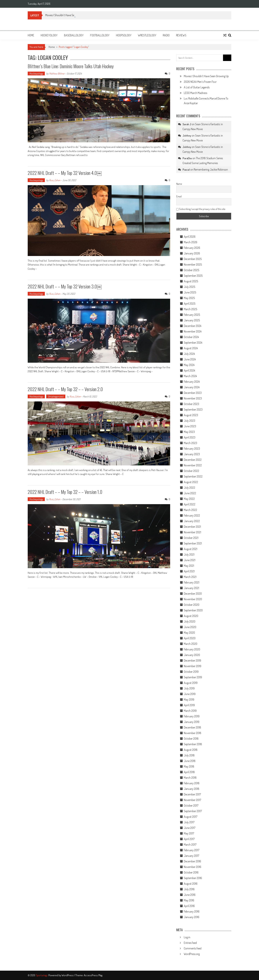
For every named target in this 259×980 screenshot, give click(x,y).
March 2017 (190, 845)
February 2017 (192, 850)
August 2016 (191, 884)
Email (179, 196)
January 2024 (192, 387)
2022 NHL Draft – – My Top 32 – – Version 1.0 (65, 492)
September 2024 (193, 343)
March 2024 (190, 376)
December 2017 (192, 794)
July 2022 (189, 488)
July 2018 (189, 755)
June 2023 (190, 426)
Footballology (100, 35)
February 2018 (192, 783)
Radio (166, 35)
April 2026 (190, 237)
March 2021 (190, 577)
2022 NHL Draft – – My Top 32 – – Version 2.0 (65, 389)
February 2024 (192, 382)
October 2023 (191, 404)
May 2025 (189, 298)
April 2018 (189, 772)
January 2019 (192, 722)
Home (31, 35)
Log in (187, 937)
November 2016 (193, 867)
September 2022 (193, 476)
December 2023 (193, 393)
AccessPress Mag (93, 975)
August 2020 (191, 616)
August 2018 (191, 750)
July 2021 (189, 554)
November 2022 (193, 465)
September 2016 (193, 878)
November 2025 (193, 264)
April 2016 (189, 906)
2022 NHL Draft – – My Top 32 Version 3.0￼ (65, 286)
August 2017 (191, 817)
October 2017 (191, 805)
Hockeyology (49, 35)
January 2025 (192, 320)
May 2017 (189, 833)
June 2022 (190, 493)
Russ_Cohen (55, 180)
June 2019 (190, 694)
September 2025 (193, 276)
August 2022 (191, 482)
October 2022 (191, 471)
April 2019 (189, 705)
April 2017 (189, 839)
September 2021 (193, 543)
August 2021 (191, 549)
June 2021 (190, 560)
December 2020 (193, 594)
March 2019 (190, 711)
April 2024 (189, 370)
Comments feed (193, 948)
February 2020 (192, 649)
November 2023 (193, 398)
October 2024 (191, 337)
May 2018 (189, 766)
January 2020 (192, 655)
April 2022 (190, 504)
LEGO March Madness (196, 93)
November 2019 (193, 666)
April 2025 (190, 304)
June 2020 (190, 627)
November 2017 (192, 800)
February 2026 (192, 248)
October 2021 (191, 538)
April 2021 (189, 571)
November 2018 (193, 733)
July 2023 (189, 421)
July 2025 (189, 287)
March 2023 (190, 443)
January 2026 (192, 253)
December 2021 (192, 527)
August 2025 (191, 281)
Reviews (181, 35)
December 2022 (193, 460)
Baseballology (74, 35)
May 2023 (189, 432)
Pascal (186, 170)
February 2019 (192, 716)
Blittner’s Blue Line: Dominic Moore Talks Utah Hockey (71, 66)
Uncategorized (56, 396)
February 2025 (192, 315)
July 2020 (190, 621)
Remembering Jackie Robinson (211, 169)
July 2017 (189, 822)
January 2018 (192, 789)
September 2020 (193, 610)
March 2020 (191, 644)
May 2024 (189, 365)
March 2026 (191, 242)
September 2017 (193, 811)
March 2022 (190, 510)
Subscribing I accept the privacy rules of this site (201, 209)
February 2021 (192, 582)
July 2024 (189, 354)
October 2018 (191, 739)
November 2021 (192, 532)
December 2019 (192, 660)
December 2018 (192, 727)
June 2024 (190, 359)
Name (179, 184)
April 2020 (190, 638)
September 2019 (193, 677)
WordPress (68, 975)
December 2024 (193, 326)
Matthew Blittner (57, 73)
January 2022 (192, 521)
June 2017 (190, 828)
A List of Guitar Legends (197, 87)
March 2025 (190, 309)
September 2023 (193, 409)
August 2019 (191, 683)
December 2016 (192, 861)
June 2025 (190, 292)
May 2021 (189, 566)
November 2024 (193, 331)
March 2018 (190, 778)
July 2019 (189, 688)
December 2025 (193, 259)
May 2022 (189, 499)
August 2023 (191, 415)
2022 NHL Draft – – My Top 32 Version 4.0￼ (65, 173)
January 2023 (192, 454)
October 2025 (191, 270)
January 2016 (192, 917)
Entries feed (190, 943)
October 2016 (191, 872)
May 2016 (189, 900)
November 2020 (193, 599)
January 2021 (191, 588)
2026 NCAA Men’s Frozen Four (200, 82)
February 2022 (192, 515)
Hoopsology (124, 35)
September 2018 (193, 744)
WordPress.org (192, 954)
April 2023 (190, 437)
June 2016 (190, 895)
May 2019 (189, 700)
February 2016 (192, 911)
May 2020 (189, 633)
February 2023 (192, 449)
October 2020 (192, 605)
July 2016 (189, 889)
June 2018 (190, 761)
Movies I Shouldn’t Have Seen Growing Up (206, 76)
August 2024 (191, 348)
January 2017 (191, 856)
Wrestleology (147, 35)
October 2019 (191, 672)
